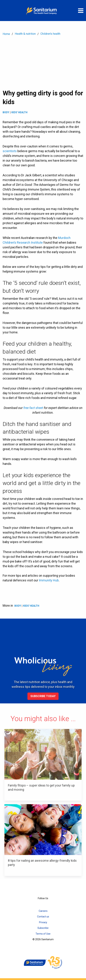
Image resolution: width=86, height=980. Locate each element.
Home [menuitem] (6, 34)
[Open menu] (81, 11)
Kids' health (19, 112)
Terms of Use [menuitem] (43, 934)
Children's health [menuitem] (50, 34)
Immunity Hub (49, 580)
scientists (10, 151)
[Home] (43, 11)
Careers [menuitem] (43, 911)
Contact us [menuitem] (43, 917)
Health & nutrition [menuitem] (25, 34)
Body (6, 112)
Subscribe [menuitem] (43, 928)
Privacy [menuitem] (43, 922)
